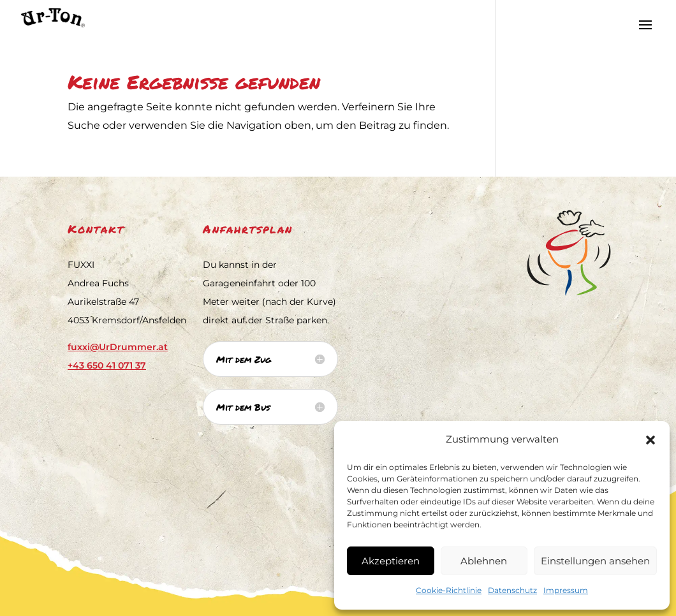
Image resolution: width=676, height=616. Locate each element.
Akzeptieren (391, 561)
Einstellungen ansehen (595, 561)
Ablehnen (484, 561)
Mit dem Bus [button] (243, 407)
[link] (43, 17)
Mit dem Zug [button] (244, 359)
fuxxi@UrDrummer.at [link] (118, 347)
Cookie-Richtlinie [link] (449, 590)
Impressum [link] (566, 590)
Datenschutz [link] (512, 590)
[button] (650, 440)
